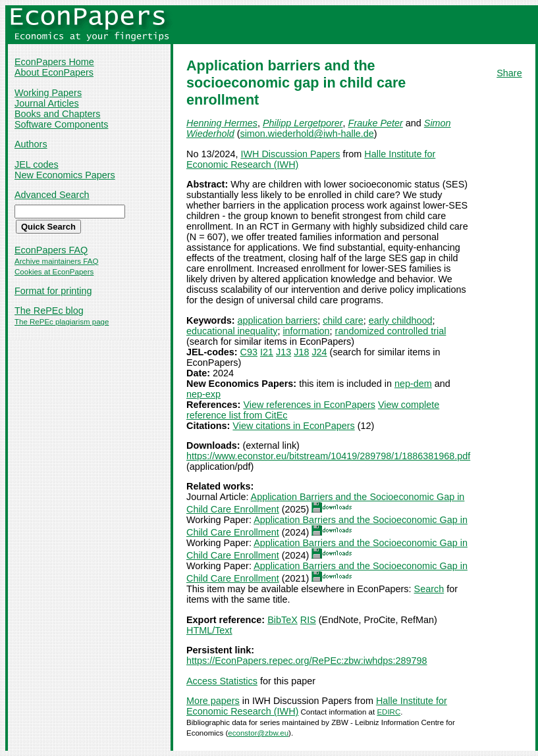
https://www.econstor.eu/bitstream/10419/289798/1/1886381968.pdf (328, 456)
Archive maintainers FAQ (56, 261)
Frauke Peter (376, 123)
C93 (249, 352)
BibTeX (282, 620)
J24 (319, 352)
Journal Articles (47, 103)
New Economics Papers (65, 175)
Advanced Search (52, 195)
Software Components (61, 124)
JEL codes (37, 164)
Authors (31, 144)
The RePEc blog (49, 311)
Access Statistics (222, 681)
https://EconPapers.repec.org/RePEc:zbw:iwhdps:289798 (307, 661)
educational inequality (232, 331)
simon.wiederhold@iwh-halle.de (307, 134)
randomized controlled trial (391, 331)
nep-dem (413, 384)
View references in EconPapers (309, 405)
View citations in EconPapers (293, 426)
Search (429, 589)
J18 (301, 352)
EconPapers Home (54, 62)
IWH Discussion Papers (290, 154)
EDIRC (389, 712)
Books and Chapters (57, 114)
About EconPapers (54, 72)
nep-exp (203, 394)
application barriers (278, 320)
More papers (213, 701)
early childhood (401, 320)
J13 (283, 352)
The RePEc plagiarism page (62, 322)
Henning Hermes (222, 123)
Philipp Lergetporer (303, 123)
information (306, 331)
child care (343, 320)
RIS (308, 620)
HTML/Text (209, 630)
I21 (267, 352)
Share (509, 73)
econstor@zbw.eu (258, 733)
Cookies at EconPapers (54, 272)
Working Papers (48, 93)
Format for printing (53, 291)
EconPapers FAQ (51, 250)
